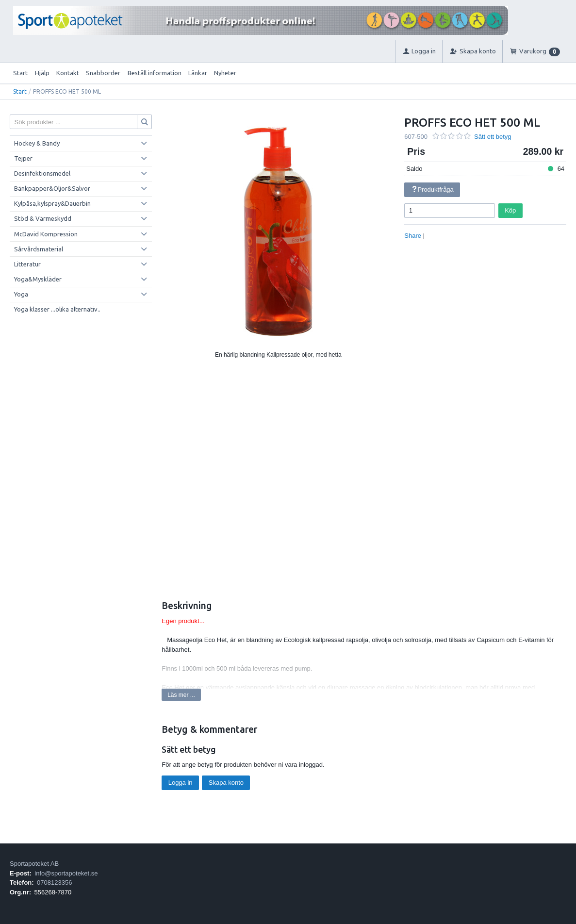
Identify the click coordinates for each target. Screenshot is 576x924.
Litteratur (27, 264)
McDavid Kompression (46, 234)
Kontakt (68, 73)
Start (20, 73)
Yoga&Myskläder (38, 279)
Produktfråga (432, 190)
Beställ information (155, 73)
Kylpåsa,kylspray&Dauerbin (52, 203)
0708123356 (54, 883)
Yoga (21, 294)
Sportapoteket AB (34, 864)
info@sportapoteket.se (66, 873)
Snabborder (103, 73)
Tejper (23, 158)
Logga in (181, 783)
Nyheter (225, 73)
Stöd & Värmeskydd (43, 218)
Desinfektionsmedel (42, 173)
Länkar (198, 73)
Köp (510, 210)
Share (413, 236)
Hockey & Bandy (37, 143)
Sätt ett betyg (493, 137)
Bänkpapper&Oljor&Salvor (52, 188)
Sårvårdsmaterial (39, 249)
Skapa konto (226, 783)
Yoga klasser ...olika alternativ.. (57, 309)
